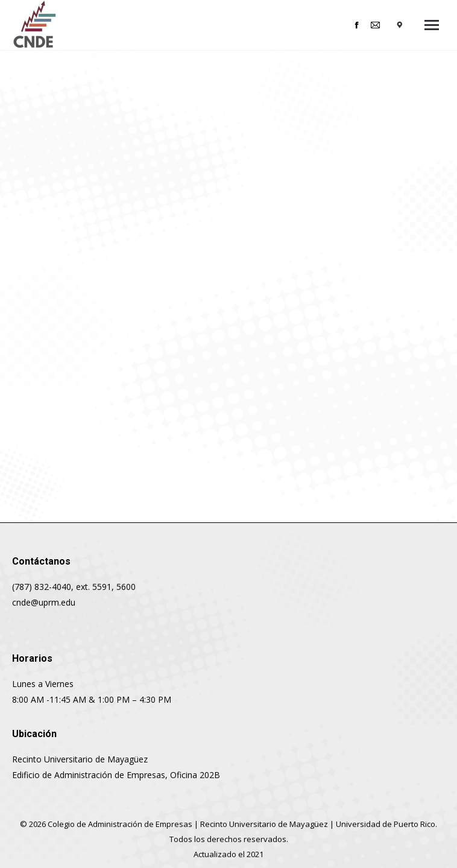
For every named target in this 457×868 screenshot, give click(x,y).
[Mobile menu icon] (432, 25)
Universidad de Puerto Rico (386, 824)
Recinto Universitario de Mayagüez (264, 824)
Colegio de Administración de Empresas (120, 824)
